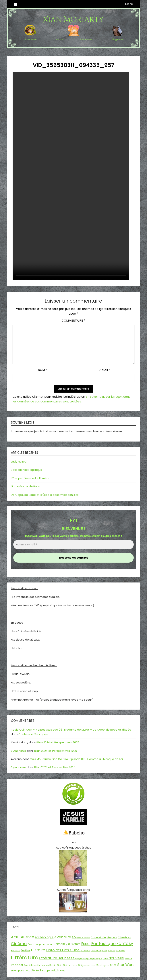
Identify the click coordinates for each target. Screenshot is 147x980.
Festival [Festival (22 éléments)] (26, 950)
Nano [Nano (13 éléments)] (105, 959)
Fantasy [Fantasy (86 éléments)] (125, 943)
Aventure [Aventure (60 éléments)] (63, 937)
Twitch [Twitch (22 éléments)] (55, 971)
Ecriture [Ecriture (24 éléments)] (76, 944)
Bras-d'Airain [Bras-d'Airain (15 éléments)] (83, 938)
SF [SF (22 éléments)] (112, 965)
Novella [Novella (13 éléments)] (128, 959)
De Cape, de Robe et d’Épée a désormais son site (45, 495)
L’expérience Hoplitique (27, 470)
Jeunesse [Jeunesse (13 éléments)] (120, 951)
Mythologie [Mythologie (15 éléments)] (96, 959)
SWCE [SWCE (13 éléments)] (27, 971)
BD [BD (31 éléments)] (74, 937)
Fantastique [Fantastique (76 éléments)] (103, 944)
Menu (129, 4)
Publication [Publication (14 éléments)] (43, 965)
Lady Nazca (19, 462)
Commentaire (73, 321)
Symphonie (19, 751)
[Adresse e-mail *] (73, 545)
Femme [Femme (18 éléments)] (16, 951)
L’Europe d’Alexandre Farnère (30, 478)
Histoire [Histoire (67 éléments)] (38, 950)
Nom (42, 370)
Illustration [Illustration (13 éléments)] (96, 951)
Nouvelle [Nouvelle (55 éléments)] (116, 958)
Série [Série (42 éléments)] (35, 970)
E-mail (105, 370)
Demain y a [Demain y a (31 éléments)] (62, 944)
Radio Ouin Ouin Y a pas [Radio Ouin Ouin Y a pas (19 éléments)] (63, 965)
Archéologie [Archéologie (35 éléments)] (44, 937)
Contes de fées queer (34, 734)
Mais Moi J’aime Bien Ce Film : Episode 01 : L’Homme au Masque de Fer (77, 759)
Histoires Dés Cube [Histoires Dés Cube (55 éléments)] (63, 950)
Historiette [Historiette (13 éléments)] (85, 951)
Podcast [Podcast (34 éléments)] (17, 965)
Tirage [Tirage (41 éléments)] (45, 970)
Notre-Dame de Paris (25, 486)
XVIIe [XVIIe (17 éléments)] (63, 971)
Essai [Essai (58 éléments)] (86, 944)
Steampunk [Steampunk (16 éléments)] (17, 971)
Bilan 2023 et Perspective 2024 (55, 767)
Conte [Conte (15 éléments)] (31, 944)
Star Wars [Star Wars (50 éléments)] (126, 965)
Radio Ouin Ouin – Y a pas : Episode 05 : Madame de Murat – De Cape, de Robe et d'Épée (71, 730)
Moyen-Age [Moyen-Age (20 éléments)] (82, 959)
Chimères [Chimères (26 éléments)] (124, 937)
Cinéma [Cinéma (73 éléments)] (19, 944)
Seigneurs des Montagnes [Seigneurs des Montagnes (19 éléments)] (94, 965)
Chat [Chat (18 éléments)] (114, 938)
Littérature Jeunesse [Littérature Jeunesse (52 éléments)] (57, 958)
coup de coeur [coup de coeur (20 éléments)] (44, 944)
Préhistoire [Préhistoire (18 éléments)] (30, 965)
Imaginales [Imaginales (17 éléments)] (109, 951)
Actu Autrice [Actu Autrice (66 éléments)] (23, 937)
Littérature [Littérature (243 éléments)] (25, 957)
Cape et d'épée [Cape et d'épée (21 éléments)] (101, 938)
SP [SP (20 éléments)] (115, 965)
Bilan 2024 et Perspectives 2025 (58, 742)
